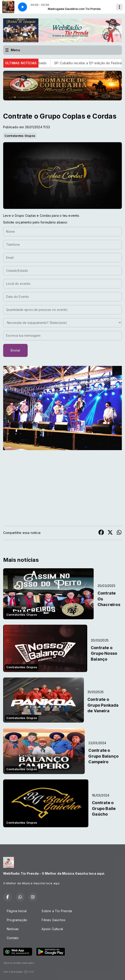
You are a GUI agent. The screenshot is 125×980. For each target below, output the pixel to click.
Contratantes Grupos (20, 136)
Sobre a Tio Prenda (57, 911)
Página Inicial (17, 911)
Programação (17, 920)
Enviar (15, 350)
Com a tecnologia (19, 972)
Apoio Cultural (52, 929)
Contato (13, 938)
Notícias (13, 929)
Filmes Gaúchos (54, 920)
